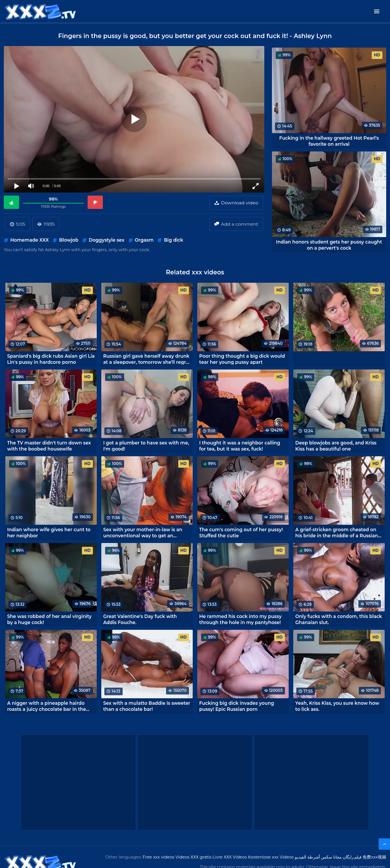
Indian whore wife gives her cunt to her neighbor (49, 532)
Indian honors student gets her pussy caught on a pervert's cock (329, 245)
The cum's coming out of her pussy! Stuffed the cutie (241, 532)
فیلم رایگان (352, 857)
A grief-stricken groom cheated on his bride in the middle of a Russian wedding (336, 532)
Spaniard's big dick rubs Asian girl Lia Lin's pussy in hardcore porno (51, 359)
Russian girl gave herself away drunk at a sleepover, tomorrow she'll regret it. (147, 359)
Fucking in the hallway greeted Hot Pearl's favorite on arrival (329, 141)
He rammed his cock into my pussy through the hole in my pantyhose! (240, 619)
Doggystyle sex (107, 240)
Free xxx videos (159, 857)
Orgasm (144, 240)
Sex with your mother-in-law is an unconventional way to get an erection (143, 532)
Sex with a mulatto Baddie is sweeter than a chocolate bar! (147, 706)
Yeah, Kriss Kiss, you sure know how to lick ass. (337, 706)
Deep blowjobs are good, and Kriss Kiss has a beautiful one (336, 446)
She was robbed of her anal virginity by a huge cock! (50, 619)
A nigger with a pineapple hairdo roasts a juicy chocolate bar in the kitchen (47, 706)
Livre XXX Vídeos (230, 857)
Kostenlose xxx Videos (271, 857)
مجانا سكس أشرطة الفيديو (318, 857)
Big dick (173, 240)
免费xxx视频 (374, 857)
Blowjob (69, 240)
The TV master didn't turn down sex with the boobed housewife (49, 446)
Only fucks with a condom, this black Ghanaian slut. (339, 619)
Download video (240, 203)
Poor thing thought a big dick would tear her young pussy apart (242, 359)
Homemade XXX (30, 240)
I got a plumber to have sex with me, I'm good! (146, 446)
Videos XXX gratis (194, 857)
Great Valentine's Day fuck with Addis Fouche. (140, 619)
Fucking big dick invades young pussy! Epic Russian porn (237, 706)
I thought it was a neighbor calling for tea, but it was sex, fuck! (240, 446)
